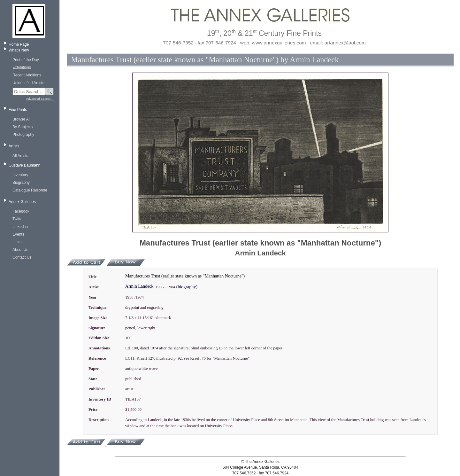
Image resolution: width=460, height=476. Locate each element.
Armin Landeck (139, 286)
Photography (23, 135)
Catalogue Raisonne (30, 190)
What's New (19, 50)
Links (17, 242)
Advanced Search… (40, 99)
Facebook (21, 211)
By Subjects (23, 127)
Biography (21, 183)
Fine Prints (18, 110)
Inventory (20, 175)
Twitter (18, 219)
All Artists (20, 156)
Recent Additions (27, 75)
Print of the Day (26, 60)
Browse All (21, 119)
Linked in (20, 227)
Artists (14, 146)
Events (18, 234)
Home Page (19, 44)
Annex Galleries (22, 202)
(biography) (187, 287)
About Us (20, 250)
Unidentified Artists (28, 83)
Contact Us (22, 257)
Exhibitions (22, 67)
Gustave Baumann (24, 165)
